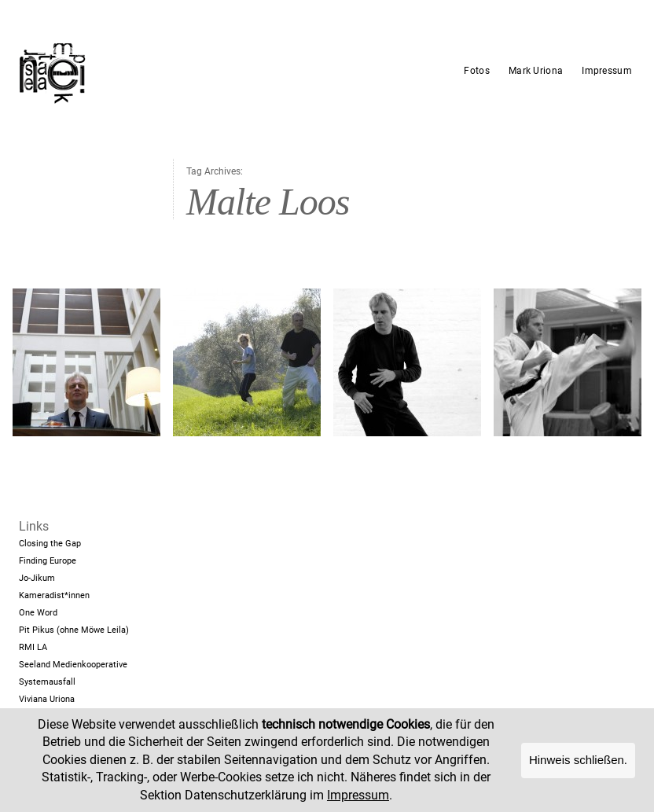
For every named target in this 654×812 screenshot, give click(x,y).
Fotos (477, 71)
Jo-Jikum (37, 578)
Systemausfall (47, 682)
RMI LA (33, 647)
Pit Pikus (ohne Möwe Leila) (74, 630)
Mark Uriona (536, 71)
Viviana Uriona (47, 699)
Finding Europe (48, 561)
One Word (38, 613)
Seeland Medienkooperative (73, 665)
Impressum (607, 71)
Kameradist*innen (54, 595)
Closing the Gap (50, 544)
